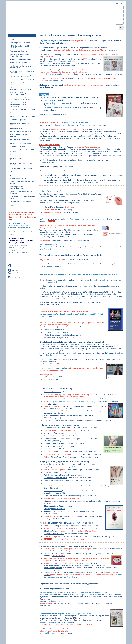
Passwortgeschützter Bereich (20, 43)
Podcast (13, 113)
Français (119, 15)
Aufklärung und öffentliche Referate (19, 136)
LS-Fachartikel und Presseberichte (22, 109)
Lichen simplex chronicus (19, 128)
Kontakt (13, 205)
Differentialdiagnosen (18, 120)
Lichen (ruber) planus (60, 280)
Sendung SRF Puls (64, 409)
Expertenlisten (84, 430)
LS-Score (77, 428)
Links (12, 175)
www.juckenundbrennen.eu (50, 304)
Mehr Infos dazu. (46, 599)
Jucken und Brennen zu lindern (72, 464)
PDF (66, 177)
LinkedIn (15, 270)
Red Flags (47, 433)
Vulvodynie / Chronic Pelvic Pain (21, 131)
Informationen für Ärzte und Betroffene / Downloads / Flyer (21, 89)
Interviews (48, 503)
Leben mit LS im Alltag (52, 472)
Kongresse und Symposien (54, 534)
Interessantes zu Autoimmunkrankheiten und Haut (22, 159)
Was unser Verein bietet (18, 51)
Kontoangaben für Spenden (50, 601)
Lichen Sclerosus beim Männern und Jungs (60, 446)
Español (119, 11)
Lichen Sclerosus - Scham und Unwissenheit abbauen (89, 501)
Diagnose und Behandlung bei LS (21, 79)
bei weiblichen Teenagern (75, 443)
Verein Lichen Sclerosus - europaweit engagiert (25, 14)
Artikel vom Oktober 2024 (54, 377)
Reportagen (115, 501)
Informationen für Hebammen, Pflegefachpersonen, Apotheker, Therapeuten (21, 104)
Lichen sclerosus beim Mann (54, 413)
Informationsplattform (52, 565)
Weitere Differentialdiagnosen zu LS (53, 302)
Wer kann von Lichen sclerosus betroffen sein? (20, 67)
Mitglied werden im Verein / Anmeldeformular (19, 55)
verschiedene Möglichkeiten (63, 230)
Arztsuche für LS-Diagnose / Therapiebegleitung (20, 94)
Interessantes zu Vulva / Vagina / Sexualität (22, 164)
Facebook (15, 266)
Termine (13, 39)
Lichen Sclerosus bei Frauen (54, 443)
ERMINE (95, 528)
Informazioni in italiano (76, 264)
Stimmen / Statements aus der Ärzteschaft (21, 193)
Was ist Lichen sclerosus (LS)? (21, 63)
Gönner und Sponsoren (18, 178)
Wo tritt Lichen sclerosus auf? (20, 76)
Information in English (46, 264)
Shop (11, 155)
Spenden (13, 172)
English (119, 8)
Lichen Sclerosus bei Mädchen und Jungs (87, 411)
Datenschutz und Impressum (20, 202)
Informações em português (107, 264)
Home (12, 36)
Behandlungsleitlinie (89, 428)
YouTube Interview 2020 (53, 380)
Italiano (119, 19)
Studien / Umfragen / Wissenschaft (22, 116)
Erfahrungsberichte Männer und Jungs (58, 506)
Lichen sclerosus (63, 428)
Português (120, 23)
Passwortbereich (75, 565)
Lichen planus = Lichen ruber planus (21, 124)
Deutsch (119, 4)
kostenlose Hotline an (112, 85)
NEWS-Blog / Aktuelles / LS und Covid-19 (21, 47)
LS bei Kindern (49, 483)
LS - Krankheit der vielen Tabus (55, 478)
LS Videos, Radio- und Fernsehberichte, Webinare (20, 99)
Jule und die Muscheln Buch (20, 140)
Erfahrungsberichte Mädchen (54, 509)
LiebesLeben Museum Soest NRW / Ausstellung (23, 151)
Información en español (61, 264)
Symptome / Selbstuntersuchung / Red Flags (22, 72)
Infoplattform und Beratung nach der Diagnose (21, 84)
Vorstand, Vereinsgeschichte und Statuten (21, 183)
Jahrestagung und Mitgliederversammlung (19, 188)
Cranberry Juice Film (17, 146)
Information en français (91, 264)
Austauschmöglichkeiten (53, 568)
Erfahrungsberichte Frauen (54, 501)
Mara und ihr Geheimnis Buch (21, 143)
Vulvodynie (76, 280)
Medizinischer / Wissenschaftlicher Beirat (23, 198)
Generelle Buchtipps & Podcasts (21, 168)
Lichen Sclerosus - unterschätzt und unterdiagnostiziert (64, 439)
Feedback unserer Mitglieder (20, 59)
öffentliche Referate (51, 531)
